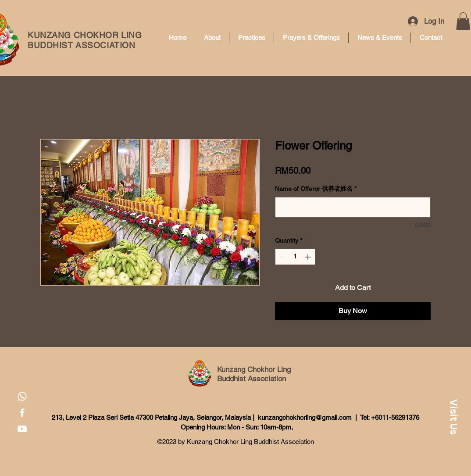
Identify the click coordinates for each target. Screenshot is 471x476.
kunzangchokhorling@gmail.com (305, 417)
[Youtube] (22, 429)
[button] (463, 21)
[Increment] (309, 257)
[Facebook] (22, 413)
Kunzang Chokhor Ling (254, 369)
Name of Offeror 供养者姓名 (316, 189)
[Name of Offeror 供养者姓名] (353, 207)
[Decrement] (282, 257)
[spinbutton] (295, 257)
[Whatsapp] (22, 396)
